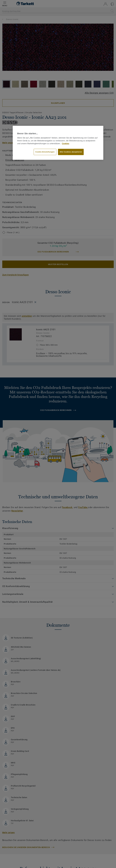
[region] (58, 143)
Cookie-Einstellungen (45, 152)
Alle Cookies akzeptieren (71, 152)
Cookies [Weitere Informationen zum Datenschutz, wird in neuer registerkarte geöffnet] (66, 144)
